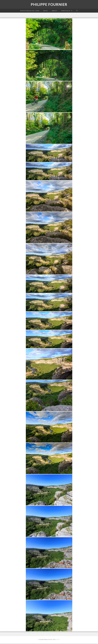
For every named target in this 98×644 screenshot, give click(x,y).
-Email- (58, 640)
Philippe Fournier (49, 5)
